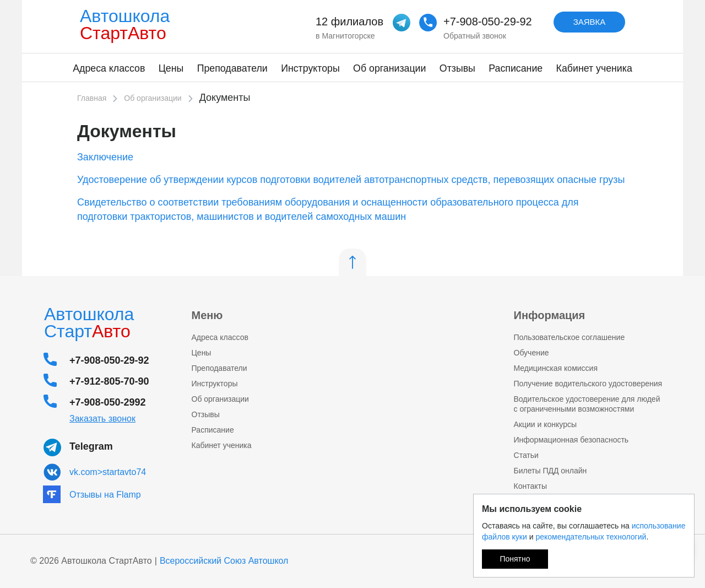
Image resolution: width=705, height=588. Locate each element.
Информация (550, 315)
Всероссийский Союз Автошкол (224, 561)
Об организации (389, 68)
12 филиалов (349, 21)
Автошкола (128, 25)
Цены (171, 68)
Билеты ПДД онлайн (551, 471)
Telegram (91, 446)
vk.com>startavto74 (108, 472)
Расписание (516, 68)
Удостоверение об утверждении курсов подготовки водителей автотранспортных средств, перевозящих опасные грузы (351, 180)
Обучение (532, 353)
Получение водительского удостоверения (588, 384)
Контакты (530, 486)
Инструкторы (310, 68)
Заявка (590, 22)
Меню (207, 315)
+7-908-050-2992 (108, 402)
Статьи (526, 455)
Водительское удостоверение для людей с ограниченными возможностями (587, 404)
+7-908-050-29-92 (488, 21)
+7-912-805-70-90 (109, 381)
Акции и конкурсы (546, 424)
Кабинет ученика (594, 68)
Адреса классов (109, 68)
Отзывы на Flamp (105, 495)
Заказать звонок (102, 419)
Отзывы (457, 68)
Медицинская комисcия (556, 368)
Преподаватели (232, 68)
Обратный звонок (475, 36)
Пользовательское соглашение (570, 337)
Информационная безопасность (571, 440)
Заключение (105, 157)
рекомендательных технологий (591, 537)
